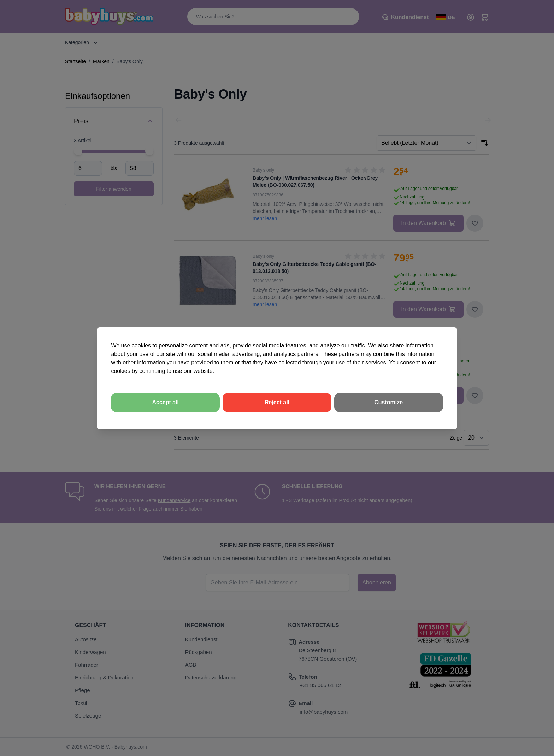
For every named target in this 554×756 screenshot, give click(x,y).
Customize (388, 402)
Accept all (165, 402)
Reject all (277, 402)
